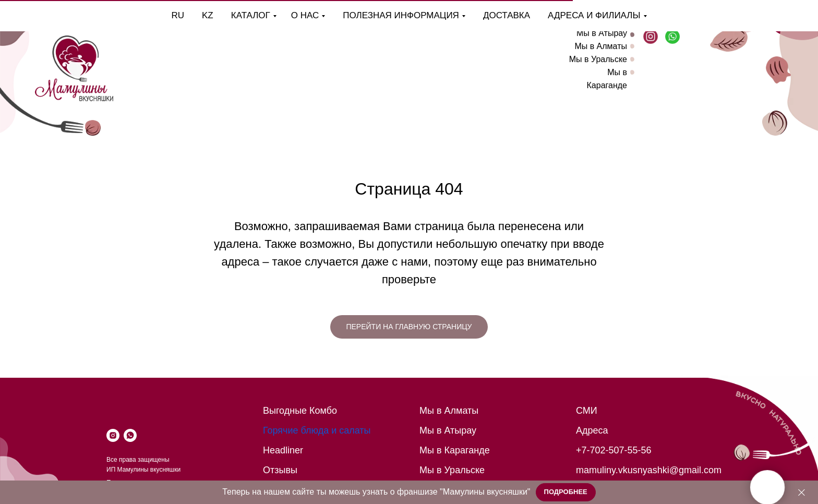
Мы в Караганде (455, 450)
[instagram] (113, 435)
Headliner (283, 450)
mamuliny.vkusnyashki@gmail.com (649, 470)
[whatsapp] (130, 435)
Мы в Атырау (602, 33)
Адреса (592, 430)
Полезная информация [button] (371, 15)
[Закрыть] (802, 492)
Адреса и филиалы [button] (564, 15)
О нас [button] (275, 15)
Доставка (477, 15)
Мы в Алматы (601, 46)
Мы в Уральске (598, 59)
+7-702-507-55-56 (614, 450)
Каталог (221, 15)
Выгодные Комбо (300, 411)
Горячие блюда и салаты (317, 430)
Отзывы (280, 470)
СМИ (587, 411)
